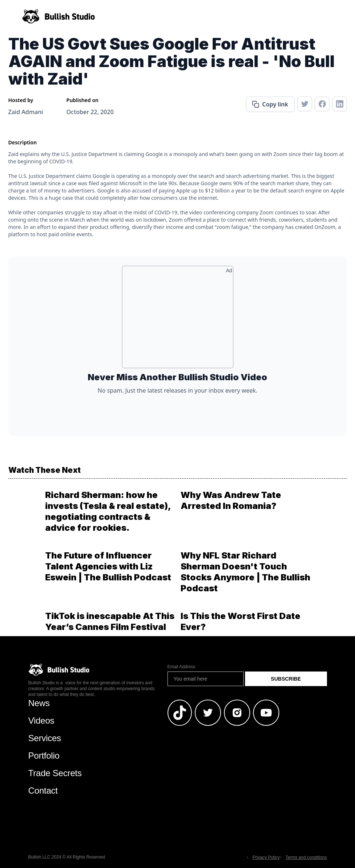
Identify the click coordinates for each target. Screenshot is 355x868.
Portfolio (44, 756)
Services (45, 738)
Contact (43, 791)
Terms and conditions (306, 857)
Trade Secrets (55, 773)
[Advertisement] (178, 320)
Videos (42, 721)
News (39, 703)
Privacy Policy (266, 857)
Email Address (182, 667)
